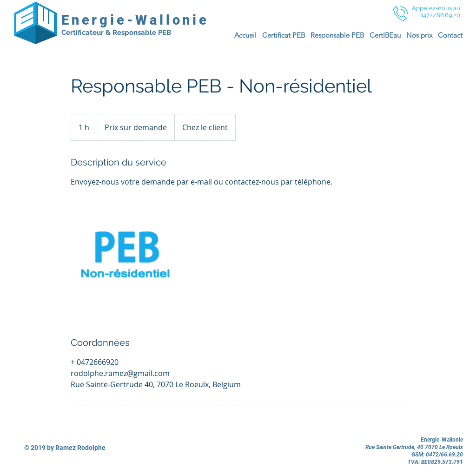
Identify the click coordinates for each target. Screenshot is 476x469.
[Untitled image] (125, 262)
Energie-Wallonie (135, 20)
